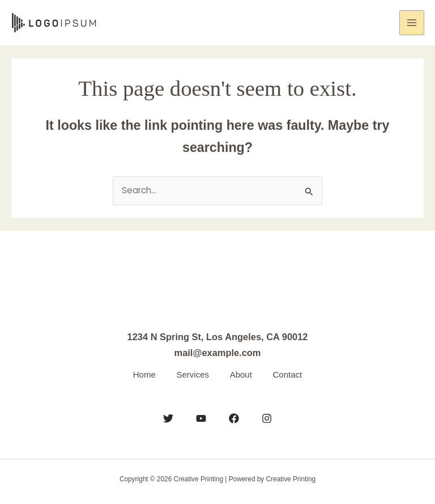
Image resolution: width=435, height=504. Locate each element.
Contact (291, 374)
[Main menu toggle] (412, 23)
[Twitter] (168, 418)
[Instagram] (267, 418)
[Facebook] (234, 418)
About (242, 374)
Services (192, 374)
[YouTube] (201, 418)
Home (142, 374)
